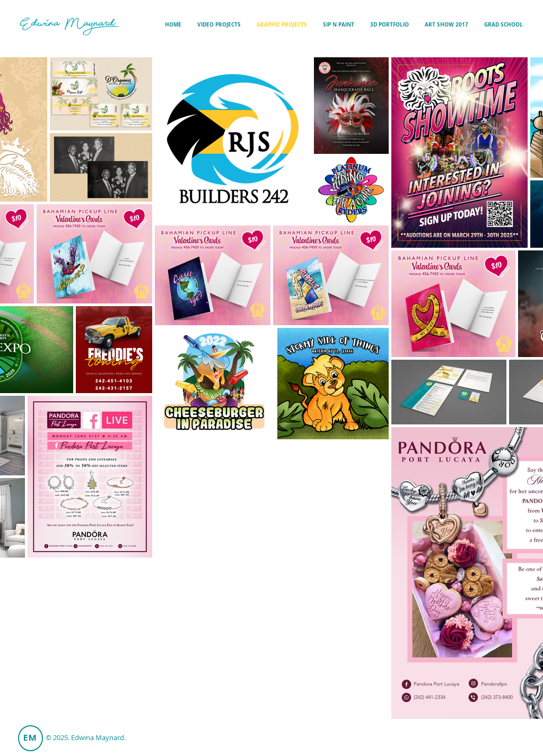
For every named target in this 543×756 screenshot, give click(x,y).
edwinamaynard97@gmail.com (463, 742)
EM (30, 738)
